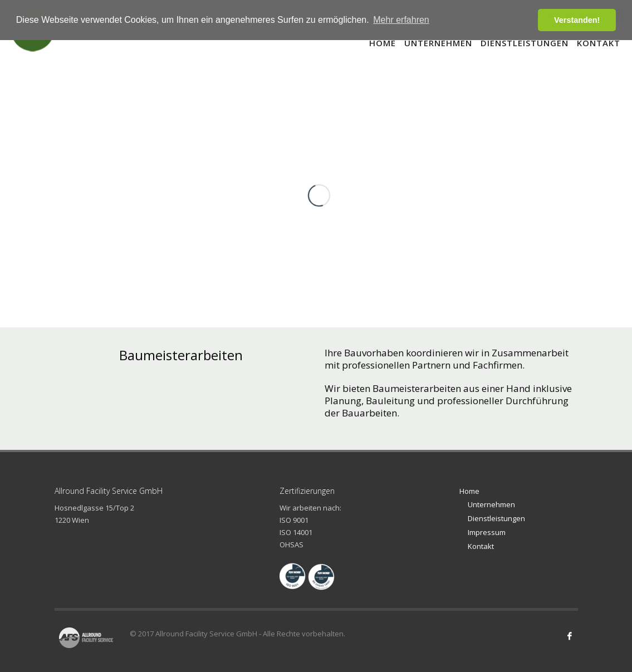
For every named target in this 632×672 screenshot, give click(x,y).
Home (469, 491)
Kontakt (481, 546)
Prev (541, 280)
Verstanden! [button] (577, 20)
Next (558, 280)
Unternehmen (491, 504)
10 (555, 110)
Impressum (487, 532)
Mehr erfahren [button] (401, 20)
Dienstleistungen (496, 518)
